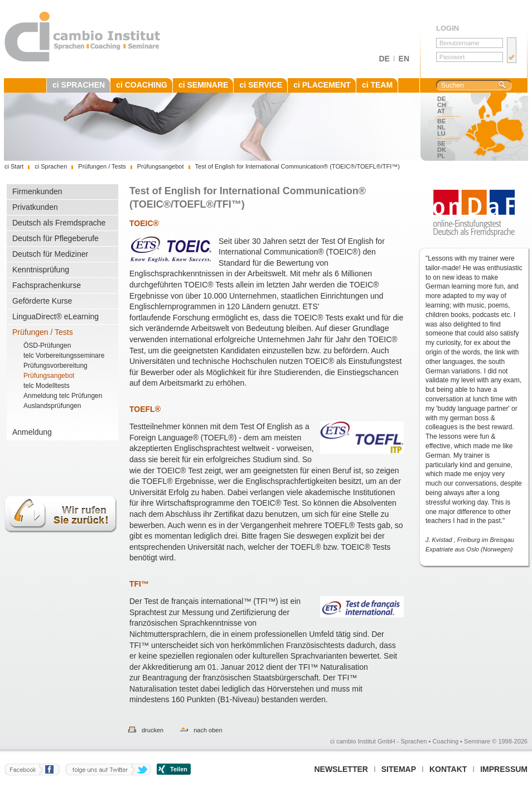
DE (384, 59)
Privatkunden (35, 207)
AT (441, 111)
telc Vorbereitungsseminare (64, 356)
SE (441, 143)
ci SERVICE (261, 85)
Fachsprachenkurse (47, 285)
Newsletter (341, 769)
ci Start (14, 166)
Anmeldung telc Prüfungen (63, 396)
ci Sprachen (51, 166)
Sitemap (399, 769)
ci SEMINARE (203, 85)
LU (441, 133)
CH (442, 105)
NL (441, 127)
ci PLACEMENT (322, 85)
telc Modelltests (47, 386)
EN (404, 59)
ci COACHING (142, 85)
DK (442, 150)
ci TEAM (377, 85)
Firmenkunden (37, 191)
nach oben (208, 730)
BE (441, 121)
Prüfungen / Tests (43, 332)
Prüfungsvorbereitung (55, 366)
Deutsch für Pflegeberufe (55, 238)
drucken (153, 730)
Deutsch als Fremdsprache (59, 223)
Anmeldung (32, 432)
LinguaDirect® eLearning (55, 316)
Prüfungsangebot (49, 376)
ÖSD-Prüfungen (47, 345)
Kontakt (448, 769)
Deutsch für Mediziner (50, 254)
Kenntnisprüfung (41, 270)
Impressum (504, 769)
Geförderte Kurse (42, 301)
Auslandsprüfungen (52, 406)
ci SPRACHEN (79, 85)
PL (441, 156)
